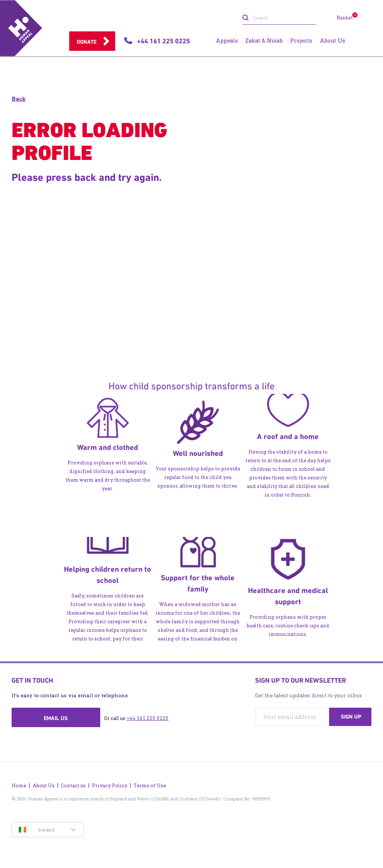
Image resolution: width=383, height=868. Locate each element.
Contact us (73, 786)
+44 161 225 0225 (148, 718)
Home (19, 786)
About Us (44, 786)
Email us (56, 718)
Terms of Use (150, 786)
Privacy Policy (110, 786)
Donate (87, 42)
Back (19, 99)
